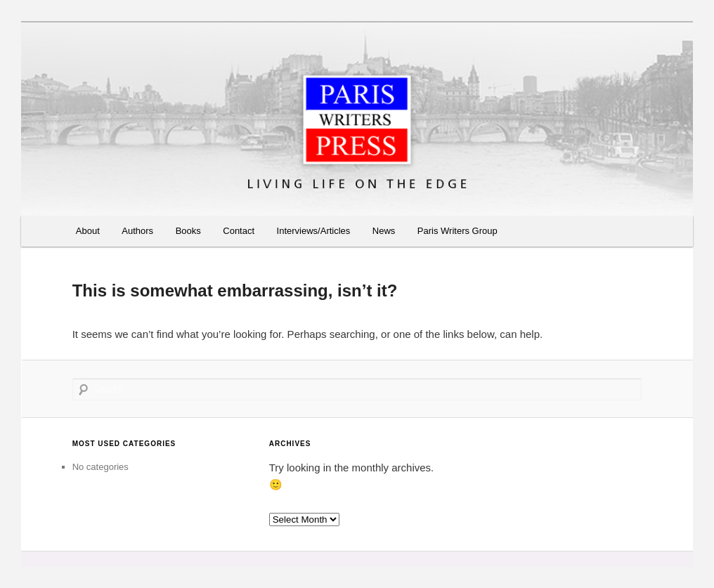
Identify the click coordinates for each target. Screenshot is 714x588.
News (384, 231)
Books (188, 231)
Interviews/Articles (314, 231)
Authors (137, 231)
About (88, 231)
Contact (239, 231)
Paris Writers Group (457, 231)
